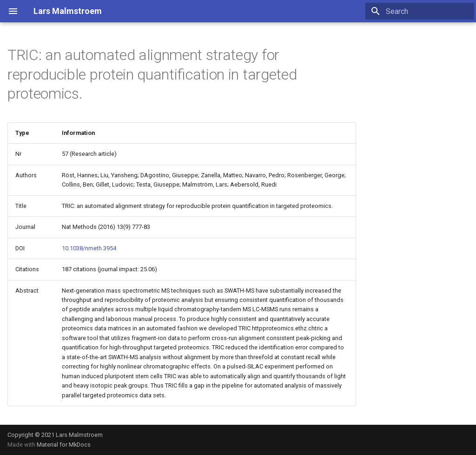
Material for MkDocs (64, 445)
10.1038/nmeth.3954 (89, 248)
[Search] (420, 11)
